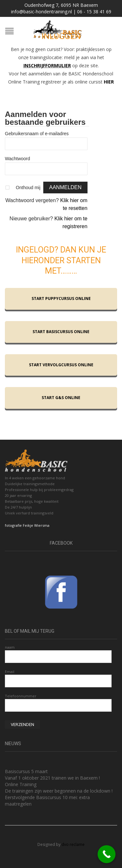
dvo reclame (73, 844)
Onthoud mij (28, 188)
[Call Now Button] (107, 854)
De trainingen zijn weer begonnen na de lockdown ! (59, 791)
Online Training (21, 784)
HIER (109, 82)
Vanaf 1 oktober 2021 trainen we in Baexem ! (52, 778)
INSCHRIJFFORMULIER (47, 65)
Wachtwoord (17, 159)
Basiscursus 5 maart (26, 771)
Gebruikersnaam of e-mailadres (37, 134)
